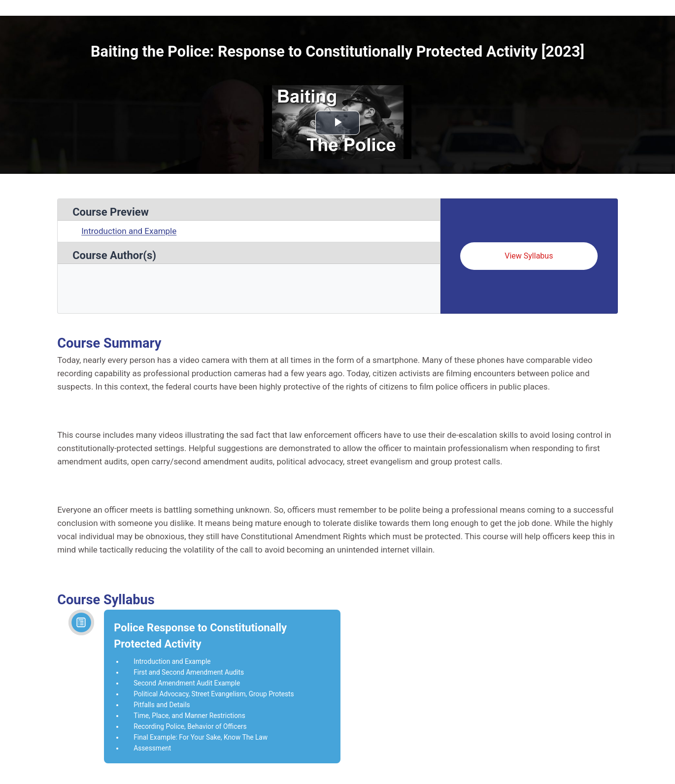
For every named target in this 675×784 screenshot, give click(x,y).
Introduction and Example (129, 231)
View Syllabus (529, 256)
